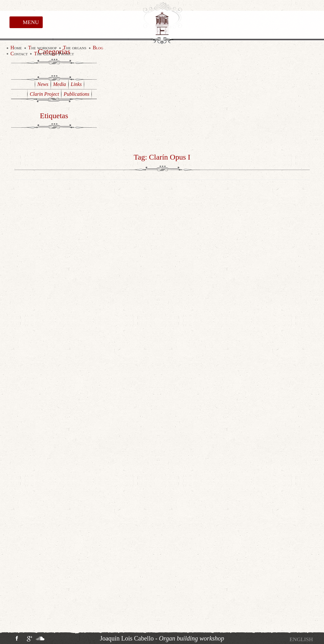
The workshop (42, 48)
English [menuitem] (301, 639)
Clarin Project (44, 94)
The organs (75, 48)
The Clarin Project (54, 54)
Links (76, 84)
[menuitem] (301, 639)
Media (60, 84)
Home (16, 48)
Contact (19, 54)
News (43, 84)
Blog (98, 48)
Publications (76, 94)
